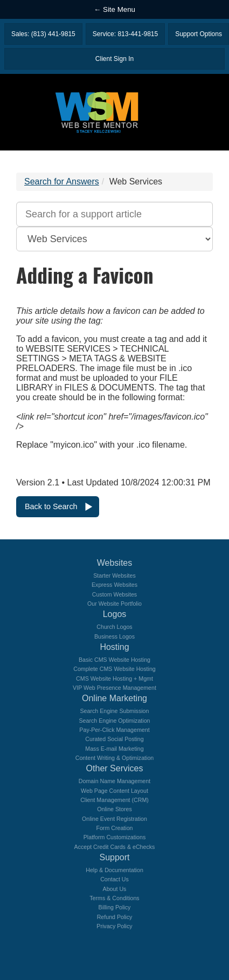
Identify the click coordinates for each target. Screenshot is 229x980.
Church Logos (114, 627)
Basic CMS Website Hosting (114, 660)
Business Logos (114, 636)
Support (114, 857)
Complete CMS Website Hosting (114, 669)
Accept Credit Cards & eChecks (115, 847)
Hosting (114, 647)
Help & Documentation (114, 870)
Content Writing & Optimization (115, 758)
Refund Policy (115, 917)
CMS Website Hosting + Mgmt (114, 679)
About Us (115, 889)
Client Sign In (114, 59)
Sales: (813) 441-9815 (43, 34)
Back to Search (51, 506)
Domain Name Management (114, 781)
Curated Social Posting (114, 739)
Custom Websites (114, 594)
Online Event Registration (114, 819)
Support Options (199, 34)
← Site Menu (114, 9)
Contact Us (114, 879)
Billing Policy (115, 907)
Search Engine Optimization (114, 721)
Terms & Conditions (114, 898)
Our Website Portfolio (114, 604)
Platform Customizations (114, 837)
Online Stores (114, 809)
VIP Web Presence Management (114, 688)
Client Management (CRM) (114, 800)
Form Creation (114, 828)
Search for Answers (62, 181)
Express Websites (114, 585)
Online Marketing (114, 698)
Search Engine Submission (115, 711)
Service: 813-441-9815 (125, 34)
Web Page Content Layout (114, 791)
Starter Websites (114, 575)
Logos (115, 614)
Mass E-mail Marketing (114, 749)
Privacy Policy (114, 926)
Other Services (115, 768)
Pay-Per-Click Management (114, 730)
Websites (115, 563)
